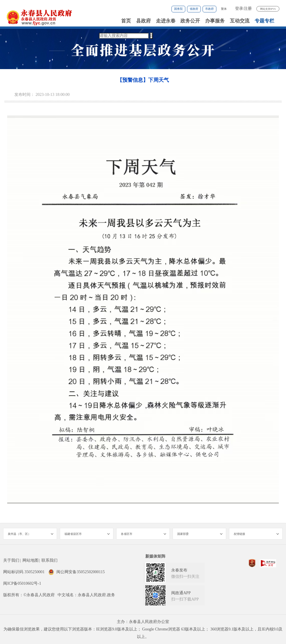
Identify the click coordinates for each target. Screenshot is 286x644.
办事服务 (215, 21)
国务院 (178, 9)
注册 (248, 8)
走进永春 (166, 21)
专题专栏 (264, 21)
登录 (239, 8)
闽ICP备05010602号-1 (22, 583)
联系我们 (49, 560)
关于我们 (11, 560)
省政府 (194, 9)
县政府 (143, 21)
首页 (126, 21)
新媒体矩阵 (155, 556)
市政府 (209, 9)
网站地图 (30, 560)
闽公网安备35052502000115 (76, 572)
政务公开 (190, 21)
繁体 (224, 9)
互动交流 (240, 21)
